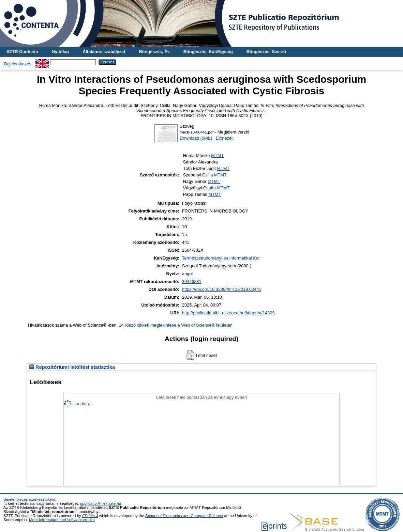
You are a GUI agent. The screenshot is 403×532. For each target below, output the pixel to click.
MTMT (217, 155)
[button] (190, 355)
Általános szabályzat (104, 52)
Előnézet (224, 138)
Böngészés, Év (154, 52)
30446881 (192, 281)
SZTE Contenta (23, 52)
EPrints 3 (90, 516)
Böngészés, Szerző (266, 52)
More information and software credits (62, 520)
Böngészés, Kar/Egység (208, 52)
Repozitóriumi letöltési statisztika (72, 367)
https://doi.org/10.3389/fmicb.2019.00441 (222, 289)
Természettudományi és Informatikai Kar (221, 258)
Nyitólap (60, 52)
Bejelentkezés (18, 64)
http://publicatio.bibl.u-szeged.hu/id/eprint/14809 (228, 313)
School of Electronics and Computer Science (184, 516)
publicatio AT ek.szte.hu (101, 503)
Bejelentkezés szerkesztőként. (30, 499)
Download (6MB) (196, 138)
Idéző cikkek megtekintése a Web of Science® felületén (179, 325)
